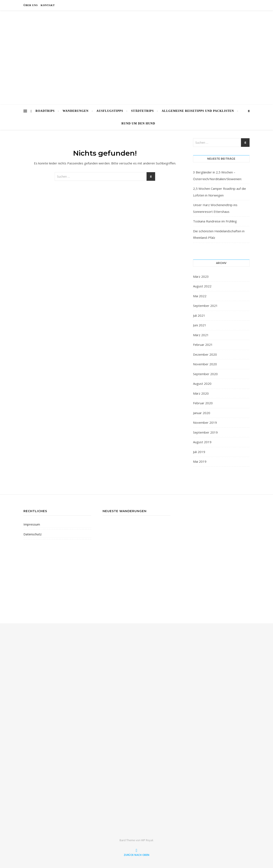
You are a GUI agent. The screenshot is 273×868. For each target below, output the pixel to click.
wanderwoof (137, 55)
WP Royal (147, 840)
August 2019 (202, 442)
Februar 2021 (203, 345)
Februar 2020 (203, 403)
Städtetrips (142, 111)
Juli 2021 (199, 315)
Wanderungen (76, 111)
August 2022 (202, 286)
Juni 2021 (200, 325)
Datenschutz (33, 534)
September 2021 (205, 306)
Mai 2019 (200, 461)
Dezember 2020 (205, 354)
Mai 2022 (200, 296)
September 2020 (205, 374)
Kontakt (48, 5)
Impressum (32, 524)
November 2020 (205, 364)
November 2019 (205, 422)
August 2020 (202, 384)
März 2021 (201, 335)
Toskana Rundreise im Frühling (215, 221)
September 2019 (205, 432)
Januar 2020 (202, 413)
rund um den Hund (138, 123)
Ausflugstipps (110, 111)
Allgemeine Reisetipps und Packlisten (198, 111)
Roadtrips (45, 111)
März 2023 (201, 276)
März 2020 (201, 393)
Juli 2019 (199, 452)
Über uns (31, 5)
